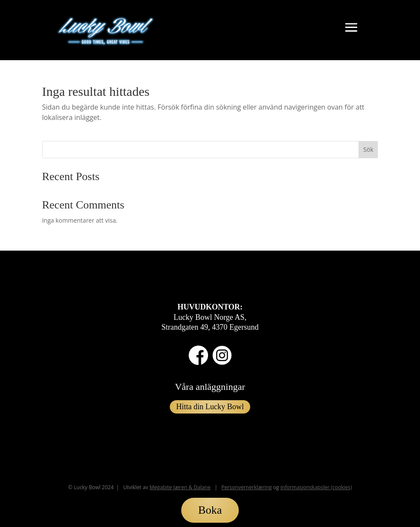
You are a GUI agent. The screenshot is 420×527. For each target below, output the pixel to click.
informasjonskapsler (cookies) (316, 487)
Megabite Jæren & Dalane (180, 487)
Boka (210, 510)
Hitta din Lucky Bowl (210, 407)
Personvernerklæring (247, 487)
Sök (368, 149)
